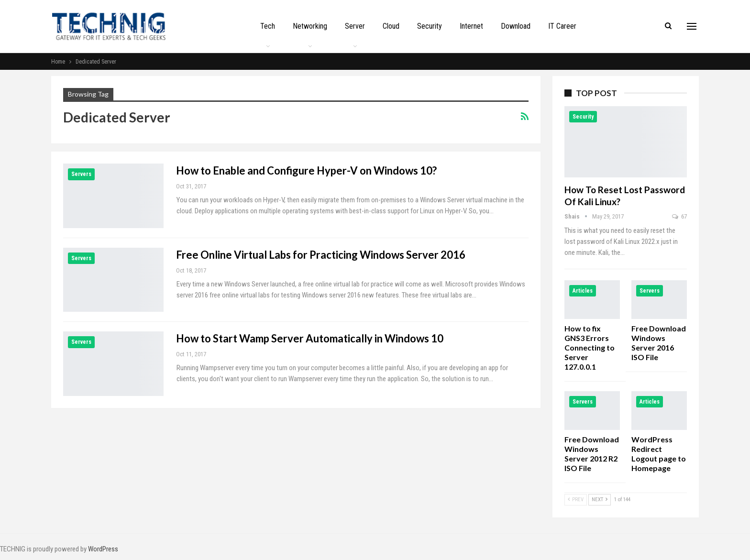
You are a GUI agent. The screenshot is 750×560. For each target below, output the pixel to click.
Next (600, 500)
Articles (583, 291)
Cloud (391, 26)
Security (430, 26)
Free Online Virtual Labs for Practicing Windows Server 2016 (321, 255)
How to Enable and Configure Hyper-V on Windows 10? (306, 170)
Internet (471, 26)
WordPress (103, 549)
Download (516, 26)
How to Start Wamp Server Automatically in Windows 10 (310, 338)
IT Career (562, 26)
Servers (81, 174)
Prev (576, 500)
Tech (268, 26)
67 (679, 216)
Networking (310, 26)
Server (355, 26)
